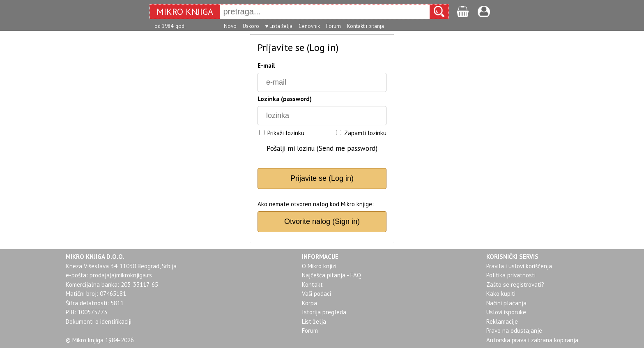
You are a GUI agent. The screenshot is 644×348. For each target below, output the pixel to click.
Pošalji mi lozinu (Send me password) (322, 148)
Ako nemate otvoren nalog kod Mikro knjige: (316, 204)
